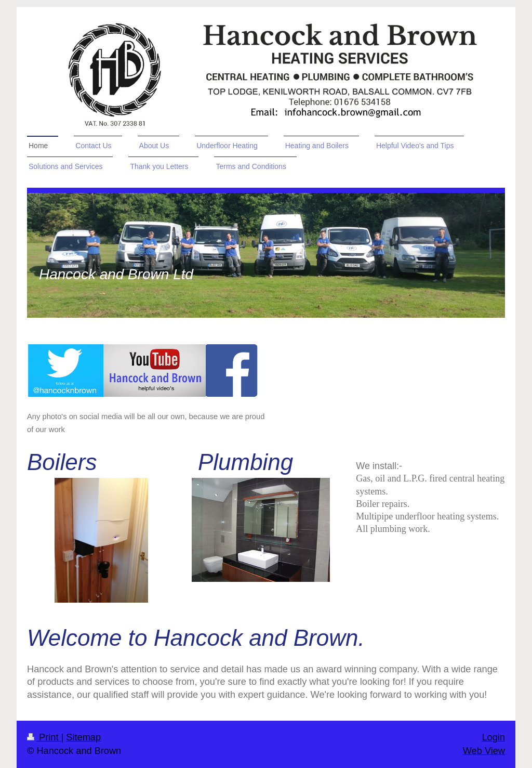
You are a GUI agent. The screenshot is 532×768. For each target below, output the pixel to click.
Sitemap (83, 737)
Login (493, 737)
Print (44, 737)
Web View (484, 751)
